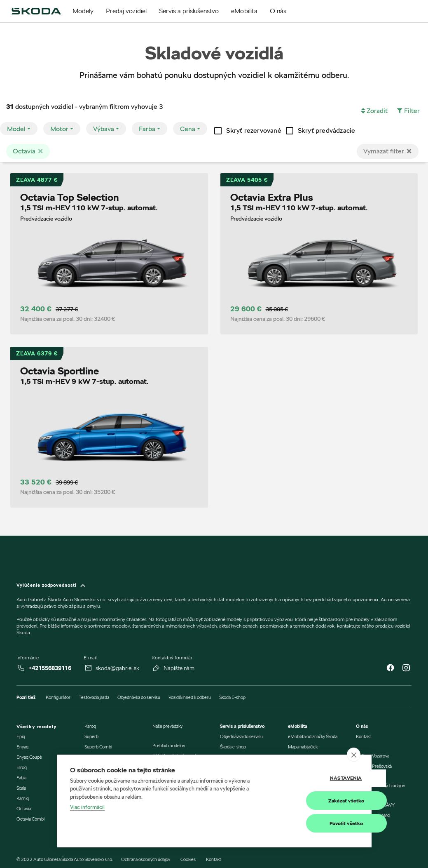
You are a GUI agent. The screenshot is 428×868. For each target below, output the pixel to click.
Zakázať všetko (317, 801)
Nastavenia (317, 778)
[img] (36, 11)
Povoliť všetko (317, 823)
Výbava (104, 129)
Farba (147, 129)
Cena (188, 129)
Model (16, 129)
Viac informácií (87, 807)
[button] (374, 111)
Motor (59, 129)
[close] (354, 755)
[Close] (409, 151)
